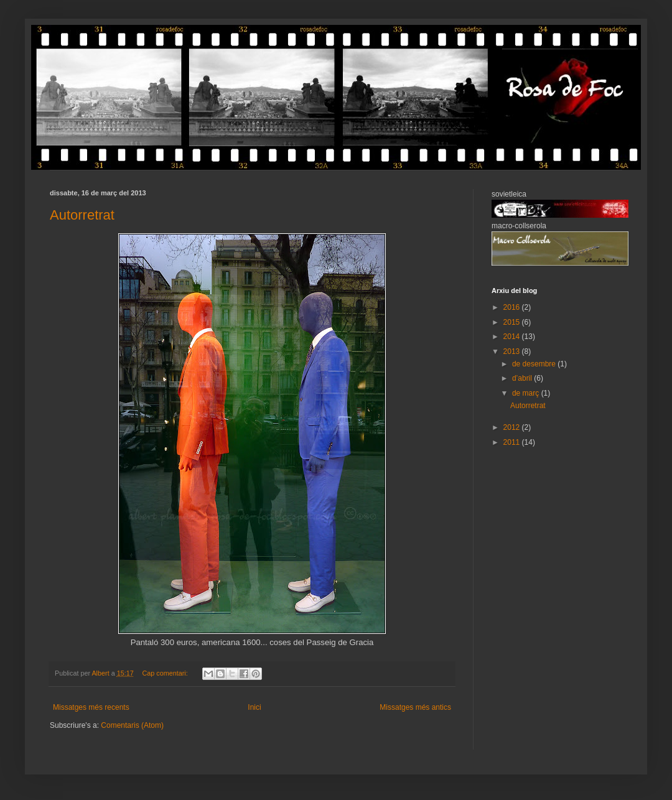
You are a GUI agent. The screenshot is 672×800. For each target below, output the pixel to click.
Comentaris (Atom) (132, 725)
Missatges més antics (415, 707)
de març (527, 393)
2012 (513, 427)
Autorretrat (82, 215)
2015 (513, 322)
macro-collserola (519, 226)
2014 (513, 337)
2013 (513, 351)
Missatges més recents (91, 707)
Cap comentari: (166, 673)
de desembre (535, 364)
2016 (513, 307)
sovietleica (509, 194)
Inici (254, 707)
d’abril (523, 378)
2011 (513, 442)
